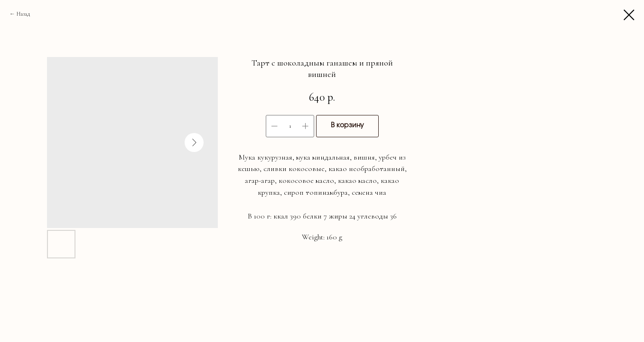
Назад (23, 14)
